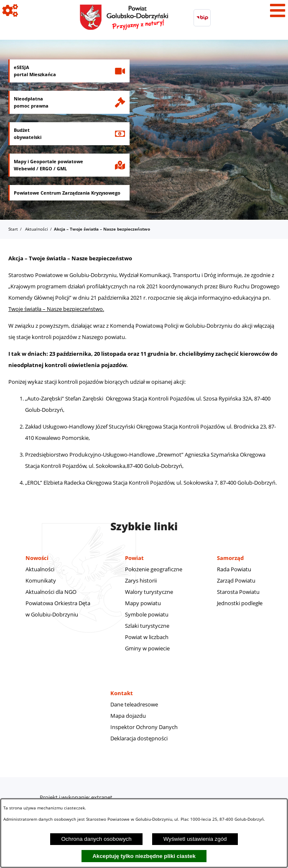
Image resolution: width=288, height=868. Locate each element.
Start (13, 229)
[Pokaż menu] (278, 10)
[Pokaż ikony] (10, 10)
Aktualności (37, 229)
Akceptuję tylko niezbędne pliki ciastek (144, 856)
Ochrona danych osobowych (96, 839)
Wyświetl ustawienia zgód (195, 839)
